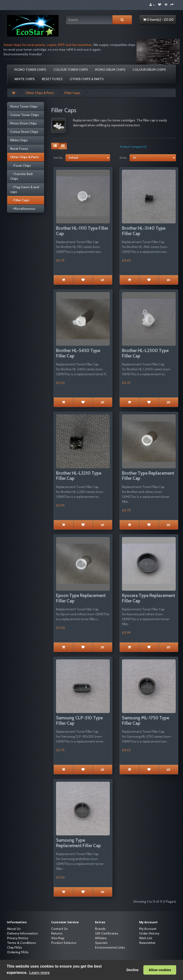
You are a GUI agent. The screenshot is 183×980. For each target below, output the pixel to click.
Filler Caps (72, 93)
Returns (57, 933)
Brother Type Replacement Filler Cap (148, 476)
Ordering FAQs (18, 952)
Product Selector (64, 943)
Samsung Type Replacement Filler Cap (78, 843)
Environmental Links (110, 947)
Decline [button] (132, 970)
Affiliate (101, 938)
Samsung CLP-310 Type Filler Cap (79, 721)
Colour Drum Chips (149, 70)
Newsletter (147, 943)
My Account (148, 929)
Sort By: (58, 158)
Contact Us (59, 929)
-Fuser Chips (21, 165)
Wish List (146, 938)
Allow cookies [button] (160, 970)
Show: (123, 158)
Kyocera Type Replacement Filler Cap (149, 598)
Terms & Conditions (22, 943)
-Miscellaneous (23, 209)
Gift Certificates (107, 933)
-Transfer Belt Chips (21, 176)
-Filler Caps (20, 200)
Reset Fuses (52, 79)
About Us (14, 929)
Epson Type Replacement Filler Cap (81, 598)
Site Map (58, 938)
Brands (100, 929)
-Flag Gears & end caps (25, 189)
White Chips (25, 79)
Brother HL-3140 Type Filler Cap (144, 231)
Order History (149, 933)
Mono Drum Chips (110, 70)
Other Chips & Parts (87, 79)
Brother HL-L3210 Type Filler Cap (79, 476)
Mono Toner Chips (30, 70)
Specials (101, 943)
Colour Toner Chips (71, 70)
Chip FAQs (15, 947)
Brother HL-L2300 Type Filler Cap (145, 353)
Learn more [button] (39, 973)
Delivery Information (22, 933)
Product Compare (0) (133, 147)
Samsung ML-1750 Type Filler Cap (146, 721)
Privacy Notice (18, 938)
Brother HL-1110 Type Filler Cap (82, 231)
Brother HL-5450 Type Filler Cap (78, 353)
